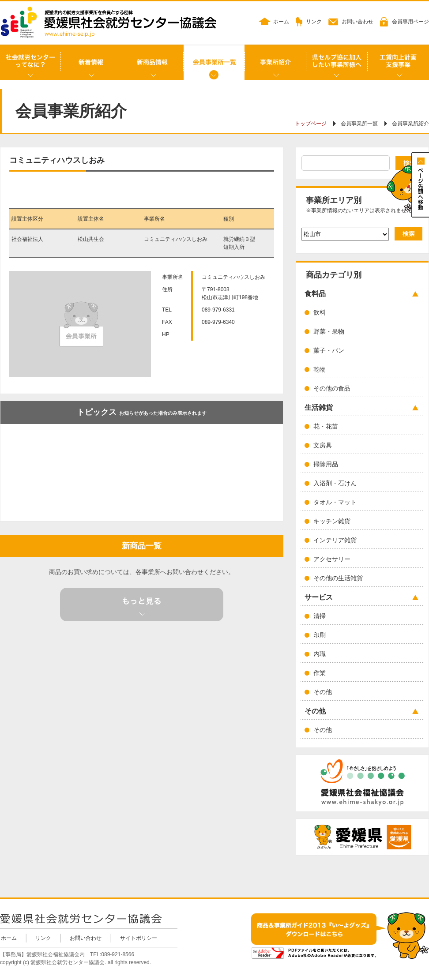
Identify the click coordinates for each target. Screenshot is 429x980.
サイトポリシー (139, 938)
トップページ (311, 124)
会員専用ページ (410, 22)
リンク (314, 22)
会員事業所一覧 (359, 124)
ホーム (281, 22)
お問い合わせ (357, 22)
